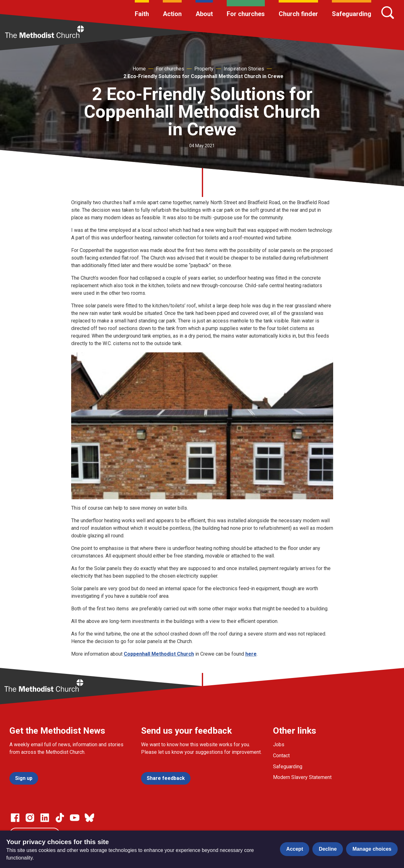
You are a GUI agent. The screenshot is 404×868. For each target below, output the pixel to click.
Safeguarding (352, 14)
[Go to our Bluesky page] (89, 818)
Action (172, 14)
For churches (246, 14)
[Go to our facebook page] (15, 818)
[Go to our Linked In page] (45, 818)
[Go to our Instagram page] (30, 818)
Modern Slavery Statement (302, 777)
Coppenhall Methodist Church (159, 654)
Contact (281, 756)
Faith (142, 14)
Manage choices (372, 849)
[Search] (388, 13)
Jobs (279, 745)
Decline (328, 849)
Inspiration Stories (244, 69)
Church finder (298, 14)
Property (204, 69)
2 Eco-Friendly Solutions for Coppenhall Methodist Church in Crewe (203, 76)
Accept (295, 849)
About (204, 14)
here (251, 654)
